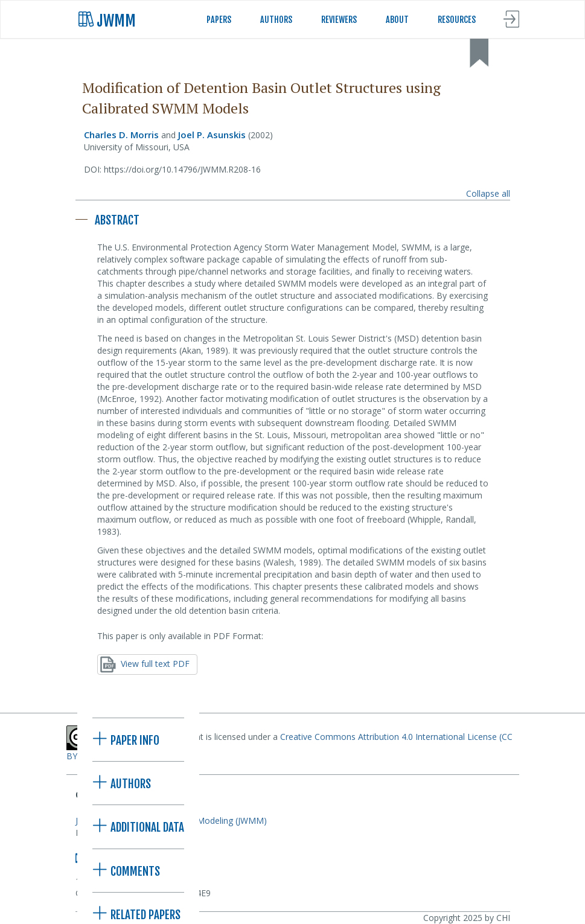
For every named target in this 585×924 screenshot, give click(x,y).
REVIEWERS (339, 20)
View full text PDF (145, 664)
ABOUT (397, 20)
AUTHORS (276, 20)
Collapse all (488, 193)
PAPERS (219, 20)
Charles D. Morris (121, 135)
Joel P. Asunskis (212, 135)
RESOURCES (457, 20)
